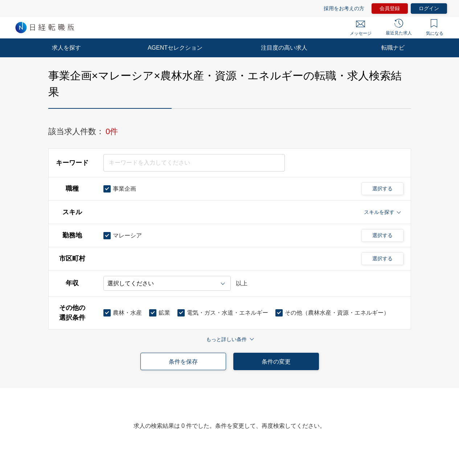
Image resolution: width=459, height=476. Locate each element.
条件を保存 (183, 362)
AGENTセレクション (175, 48)
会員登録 (390, 8)
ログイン (429, 8)
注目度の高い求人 (284, 48)
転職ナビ (393, 48)
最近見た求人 (399, 27)
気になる (435, 28)
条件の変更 (276, 362)
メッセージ (361, 28)
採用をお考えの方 (344, 8)
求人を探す (66, 48)
